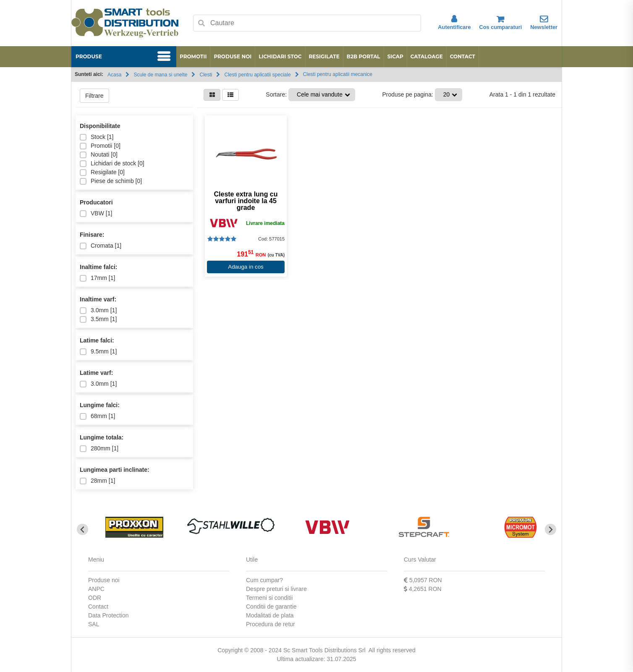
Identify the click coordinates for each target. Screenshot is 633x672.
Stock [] (97, 137)
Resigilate (324, 56)
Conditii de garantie (271, 607)
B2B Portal (364, 56)
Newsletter (544, 23)
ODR (95, 598)
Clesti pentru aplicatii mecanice (338, 74)
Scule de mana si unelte (160, 75)
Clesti (206, 75)
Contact (463, 56)
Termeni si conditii (269, 598)
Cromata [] (101, 246)
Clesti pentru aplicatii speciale (257, 75)
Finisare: (92, 235)
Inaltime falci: (98, 267)
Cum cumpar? (264, 580)
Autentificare (454, 23)
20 (447, 94)
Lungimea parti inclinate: (115, 470)
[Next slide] (551, 529)
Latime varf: (96, 373)
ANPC (96, 589)
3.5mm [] (98, 319)
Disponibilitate (100, 126)
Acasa (114, 75)
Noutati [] (99, 155)
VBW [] (96, 213)
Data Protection (109, 615)
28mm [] (97, 481)
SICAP (395, 56)
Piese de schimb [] (111, 181)
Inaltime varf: (98, 299)
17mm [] (97, 278)
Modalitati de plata (270, 615)
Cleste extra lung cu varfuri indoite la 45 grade (246, 201)
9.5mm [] (98, 352)
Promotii (193, 56)
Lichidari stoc (280, 56)
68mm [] (97, 416)
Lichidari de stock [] (112, 163)
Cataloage (427, 56)
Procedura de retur (271, 624)
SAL (94, 624)
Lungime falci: (100, 405)
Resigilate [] (102, 172)
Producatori (96, 202)
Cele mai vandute (320, 94)
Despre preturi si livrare (276, 589)
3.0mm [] (98, 310)
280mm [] (99, 448)
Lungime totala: (102, 437)
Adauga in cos (246, 267)
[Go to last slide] (82, 529)
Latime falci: (97, 340)
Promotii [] (100, 146)
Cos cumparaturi (501, 23)
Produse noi (233, 56)
